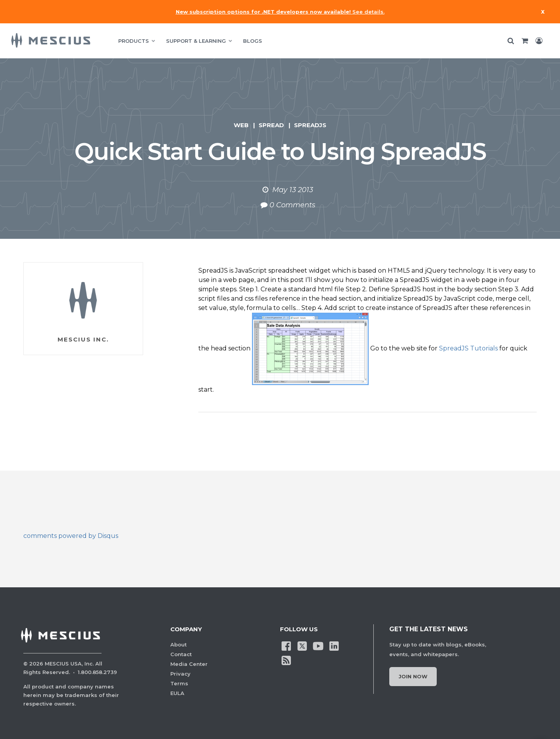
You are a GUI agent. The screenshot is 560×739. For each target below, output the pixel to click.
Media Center (189, 664)
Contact (181, 654)
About (178, 644)
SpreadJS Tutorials (468, 348)
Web (241, 125)
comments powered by (71, 536)
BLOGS (253, 41)
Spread (271, 125)
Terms (179, 683)
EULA (177, 693)
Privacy (180, 674)
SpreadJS (310, 125)
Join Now (413, 676)
